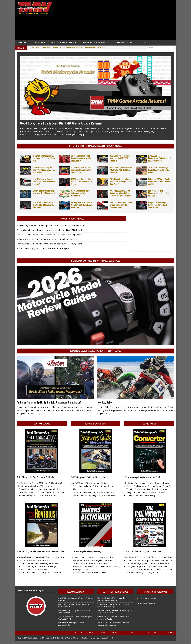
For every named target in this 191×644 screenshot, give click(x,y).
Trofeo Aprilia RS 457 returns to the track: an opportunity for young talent (49, 244)
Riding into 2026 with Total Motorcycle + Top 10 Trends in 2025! (159, 182)
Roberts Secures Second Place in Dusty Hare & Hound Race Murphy (47, 239)
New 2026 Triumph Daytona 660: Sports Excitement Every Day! (44, 158)
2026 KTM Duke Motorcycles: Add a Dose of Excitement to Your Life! (44, 182)
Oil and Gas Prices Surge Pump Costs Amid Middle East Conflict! (81, 158)
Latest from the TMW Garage (115, 592)
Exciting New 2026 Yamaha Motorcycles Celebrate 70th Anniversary (82, 205)
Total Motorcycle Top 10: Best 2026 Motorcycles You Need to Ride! (82, 170)
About (91, 633)
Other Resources (123, 43)
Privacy (102, 633)
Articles (22, 43)
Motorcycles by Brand (94, 43)
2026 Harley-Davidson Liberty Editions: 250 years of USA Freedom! (82, 182)
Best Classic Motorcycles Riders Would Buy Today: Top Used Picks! (44, 170)
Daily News (38, 43)
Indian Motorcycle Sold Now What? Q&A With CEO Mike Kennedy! (121, 170)
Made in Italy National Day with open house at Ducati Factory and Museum (50, 225)
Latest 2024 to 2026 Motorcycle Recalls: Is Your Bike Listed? (159, 193)
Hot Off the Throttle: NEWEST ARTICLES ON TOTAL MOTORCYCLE (95, 146)
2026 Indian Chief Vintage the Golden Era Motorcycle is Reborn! (159, 170)
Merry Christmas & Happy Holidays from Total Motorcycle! (81, 193)
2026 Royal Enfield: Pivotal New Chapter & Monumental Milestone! (43, 205)
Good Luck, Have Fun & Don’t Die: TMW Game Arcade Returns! (61, 123)
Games (143, 43)
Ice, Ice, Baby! (105, 403)
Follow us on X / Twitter (147, 598)
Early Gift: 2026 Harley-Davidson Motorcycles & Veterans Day (158, 205)
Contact (158, 633)
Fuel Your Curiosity (76, 592)
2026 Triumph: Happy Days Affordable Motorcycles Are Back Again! (121, 182)
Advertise (79, 633)
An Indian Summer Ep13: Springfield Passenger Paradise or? (49, 403)
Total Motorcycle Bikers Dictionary (86, 551)
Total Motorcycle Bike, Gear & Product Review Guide (40, 551)
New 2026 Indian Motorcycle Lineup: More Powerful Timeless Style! (121, 205)
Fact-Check (144, 633)
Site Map (170, 633)
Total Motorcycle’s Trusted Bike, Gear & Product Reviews (95, 351)
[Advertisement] (116, 21)
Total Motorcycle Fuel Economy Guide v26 (36, 477)
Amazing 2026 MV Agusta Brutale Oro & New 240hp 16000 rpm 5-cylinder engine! (121, 193)
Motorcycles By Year (62, 43)
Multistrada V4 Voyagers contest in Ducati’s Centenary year (43, 248)
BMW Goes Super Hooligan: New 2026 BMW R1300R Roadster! (120, 158)
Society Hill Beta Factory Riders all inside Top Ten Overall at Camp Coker (49, 235)
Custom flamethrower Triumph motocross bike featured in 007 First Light (49, 230)
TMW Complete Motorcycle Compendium (143, 551)
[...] (82, 135)
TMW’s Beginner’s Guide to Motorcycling (89, 477)
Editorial (115, 633)
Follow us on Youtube (146, 603)
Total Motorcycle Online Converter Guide (143, 477)
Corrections (129, 633)
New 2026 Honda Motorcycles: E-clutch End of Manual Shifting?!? (159, 158)
